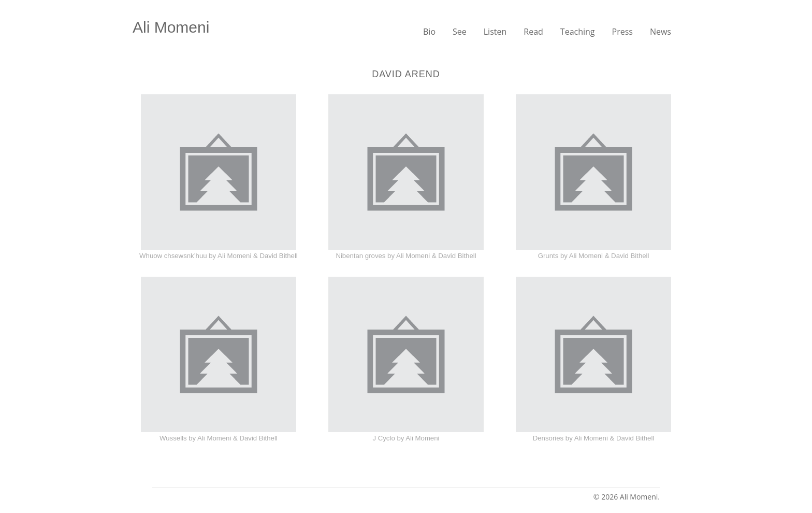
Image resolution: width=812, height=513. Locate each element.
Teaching (578, 32)
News (661, 32)
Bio (429, 32)
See (460, 32)
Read (533, 32)
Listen (495, 32)
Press (622, 32)
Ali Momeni (171, 27)
